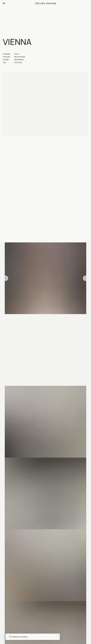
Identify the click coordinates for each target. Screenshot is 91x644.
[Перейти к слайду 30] (63, 318)
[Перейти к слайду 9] (20, 318)
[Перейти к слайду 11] (24, 318)
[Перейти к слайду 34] (71, 318)
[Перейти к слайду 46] (44, 321)
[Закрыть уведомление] (58, 636)
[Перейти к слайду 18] (38, 318)
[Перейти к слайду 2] (6, 318)
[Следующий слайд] (86, 278)
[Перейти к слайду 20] (42, 318)
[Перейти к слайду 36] (75, 318)
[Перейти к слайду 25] (53, 318)
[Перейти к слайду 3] (8, 318)
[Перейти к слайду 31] (65, 318)
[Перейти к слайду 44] (40, 321)
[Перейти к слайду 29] (61, 318)
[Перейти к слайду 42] (87, 318)
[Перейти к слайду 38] (79, 318)
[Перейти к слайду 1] (4, 318)
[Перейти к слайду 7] (16, 318)
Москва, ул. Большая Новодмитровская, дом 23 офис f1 (13, 622)
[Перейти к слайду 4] (10, 318)
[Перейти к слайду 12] (26, 318)
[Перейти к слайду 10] (22, 318)
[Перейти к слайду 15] (32, 318)
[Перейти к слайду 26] (55, 318)
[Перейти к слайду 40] (83, 318)
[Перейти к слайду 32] (67, 318)
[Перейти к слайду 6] (14, 318)
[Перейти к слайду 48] (49, 321)
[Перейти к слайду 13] (28, 318)
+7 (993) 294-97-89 (11, 577)
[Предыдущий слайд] (5, 278)
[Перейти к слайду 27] (57, 318)
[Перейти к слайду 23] (49, 318)
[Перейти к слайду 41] (85, 318)
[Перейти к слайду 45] (42, 321)
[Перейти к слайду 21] (44, 318)
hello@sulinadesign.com (13, 574)
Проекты (15, 641)
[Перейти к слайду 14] (30, 318)
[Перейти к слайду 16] (34, 318)
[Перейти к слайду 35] (73, 318)
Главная (5, 641)
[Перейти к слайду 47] (47, 321)
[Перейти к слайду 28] (59, 318)
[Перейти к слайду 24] (51, 318)
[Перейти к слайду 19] (40, 318)
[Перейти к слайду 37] (77, 318)
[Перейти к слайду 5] (12, 318)
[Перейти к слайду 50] (53, 321)
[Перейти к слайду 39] (81, 318)
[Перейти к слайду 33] (69, 318)
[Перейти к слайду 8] (18, 318)
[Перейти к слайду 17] (36, 318)
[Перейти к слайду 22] (47, 318)
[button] (86, 3)
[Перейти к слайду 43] (38, 321)
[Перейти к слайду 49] (51, 321)
